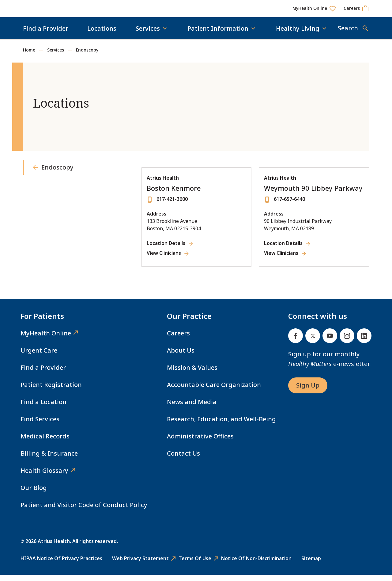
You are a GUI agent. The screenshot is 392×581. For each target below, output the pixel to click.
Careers (178, 339)
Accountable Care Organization (214, 391)
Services (56, 56)
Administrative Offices (200, 442)
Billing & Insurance (49, 459)
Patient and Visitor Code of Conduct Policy (84, 511)
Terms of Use (195, 564)
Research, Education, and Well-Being (221, 425)
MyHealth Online (46, 339)
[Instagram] (347, 342)
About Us (181, 356)
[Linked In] (364, 342)
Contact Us (183, 459)
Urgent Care (39, 356)
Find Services (40, 425)
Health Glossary (44, 477)
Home (29, 56)
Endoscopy (87, 56)
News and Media (192, 408)
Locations (102, 34)
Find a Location (43, 408)
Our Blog (34, 494)
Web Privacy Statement (140, 564)
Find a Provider (46, 34)
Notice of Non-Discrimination (256, 564)
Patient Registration (51, 391)
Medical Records (45, 442)
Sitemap (311, 564)
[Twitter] (313, 342)
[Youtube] (330, 342)
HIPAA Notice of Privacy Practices (61, 564)
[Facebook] (296, 342)
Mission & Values (192, 374)
